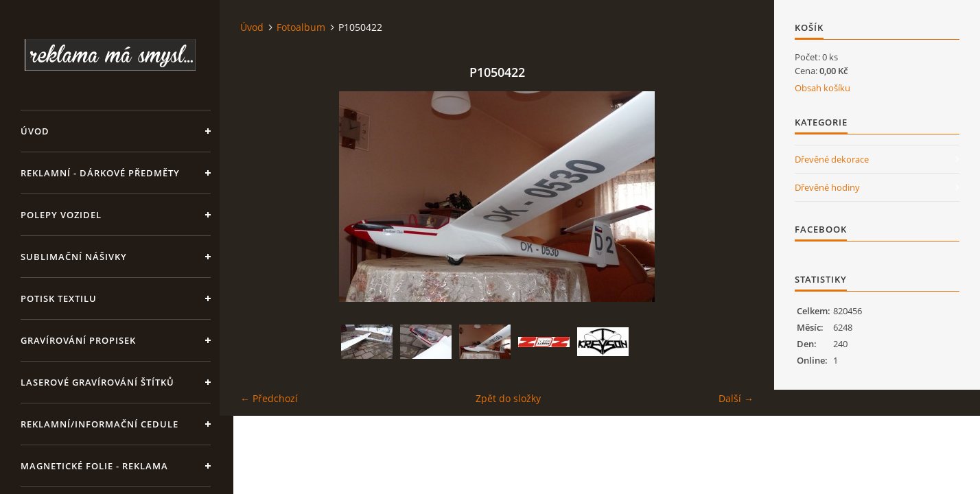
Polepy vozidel (61, 215)
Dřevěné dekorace (832, 159)
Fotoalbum (301, 27)
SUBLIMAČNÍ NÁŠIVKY (74, 257)
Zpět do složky (508, 398)
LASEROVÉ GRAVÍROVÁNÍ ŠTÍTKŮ (97, 382)
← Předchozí (269, 398)
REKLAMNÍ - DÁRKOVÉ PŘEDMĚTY (100, 173)
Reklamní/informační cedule (100, 424)
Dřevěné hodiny (827, 187)
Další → (736, 398)
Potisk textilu (59, 298)
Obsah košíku (822, 88)
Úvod (35, 131)
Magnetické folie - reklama (94, 466)
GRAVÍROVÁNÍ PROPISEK (78, 340)
